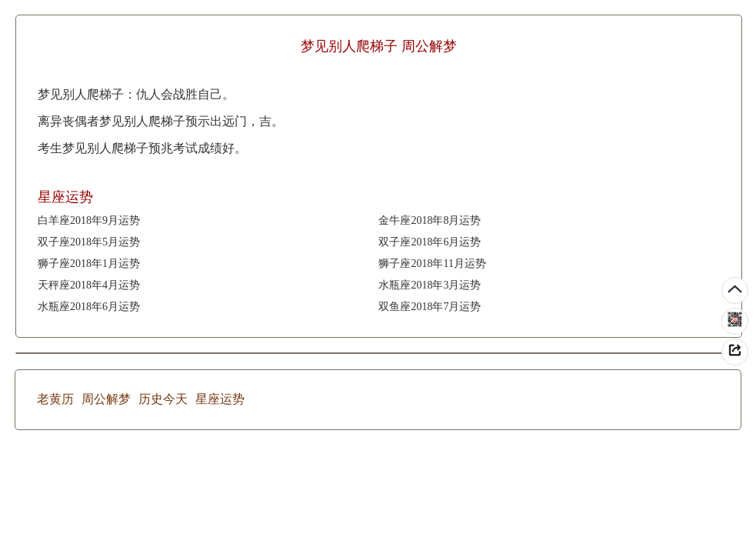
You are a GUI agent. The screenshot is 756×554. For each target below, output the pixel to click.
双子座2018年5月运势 (89, 242)
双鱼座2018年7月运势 (430, 307)
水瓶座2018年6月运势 (89, 307)
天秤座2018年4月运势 (89, 285)
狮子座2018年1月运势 (89, 264)
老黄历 (55, 399)
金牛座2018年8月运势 (430, 220)
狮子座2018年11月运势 (432, 264)
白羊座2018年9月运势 (89, 220)
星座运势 (220, 399)
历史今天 (163, 399)
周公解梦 (106, 399)
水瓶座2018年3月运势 (430, 285)
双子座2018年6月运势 (430, 242)
